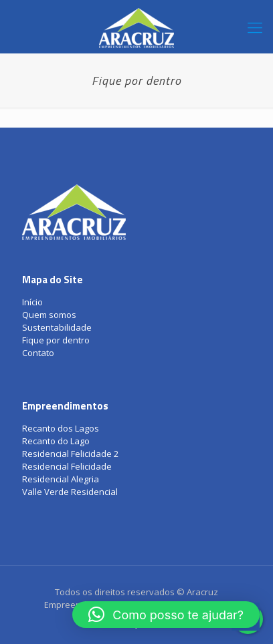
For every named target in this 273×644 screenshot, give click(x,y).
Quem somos (49, 315)
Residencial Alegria (61, 479)
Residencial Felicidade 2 (70, 454)
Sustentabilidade (57, 327)
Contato (38, 353)
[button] (166, 615)
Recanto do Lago (56, 441)
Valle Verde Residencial (70, 492)
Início (32, 302)
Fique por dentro (56, 340)
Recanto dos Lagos (61, 428)
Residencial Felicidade (67, 466)
